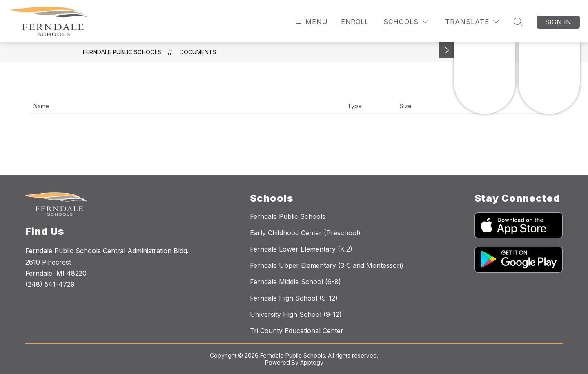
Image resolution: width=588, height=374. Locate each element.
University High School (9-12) (296, 314)
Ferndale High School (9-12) (294, 298)
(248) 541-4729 (50, 284)
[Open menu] (311, 22)
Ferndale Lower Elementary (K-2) (301, 249)
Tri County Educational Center (297, 331)
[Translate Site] (472, 22)
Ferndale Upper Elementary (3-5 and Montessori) (327, 265)
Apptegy (312, 362)
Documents (198, 52)
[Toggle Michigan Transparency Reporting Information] (447, 50)
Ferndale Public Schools (122, 52)
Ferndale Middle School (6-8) (295, 282)
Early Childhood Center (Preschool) (305, 233)
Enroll (355, 22)
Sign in (558, 22)
